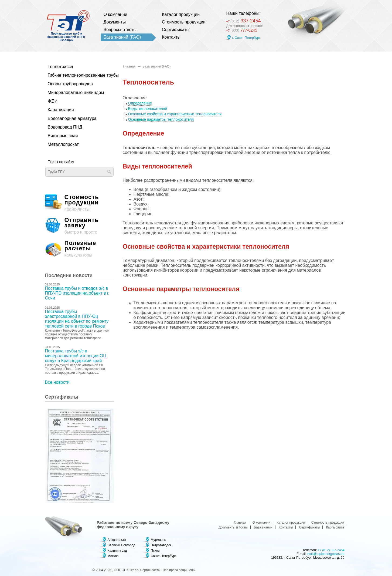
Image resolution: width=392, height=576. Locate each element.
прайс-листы (80, 203)
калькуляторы (80, 249)
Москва (113, 556)
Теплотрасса (61, 67)
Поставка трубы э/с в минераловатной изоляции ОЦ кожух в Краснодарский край (76, 356)
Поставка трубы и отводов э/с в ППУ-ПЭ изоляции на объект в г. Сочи (77, 293)
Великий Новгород (122, 545)
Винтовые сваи (63, 136)
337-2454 (246, 20)
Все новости (57, 382)
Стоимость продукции (184, 22)
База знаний (263, 527)
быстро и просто (80, 226)
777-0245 (243, 30)
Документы (115, 22)
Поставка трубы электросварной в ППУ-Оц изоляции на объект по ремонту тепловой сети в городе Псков (77, 319)
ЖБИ (53, 101)
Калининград (117, 551)
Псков (155, 551)
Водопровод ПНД (65, 127)
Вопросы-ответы (120, 30)
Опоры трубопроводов (70, 84)
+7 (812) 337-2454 (331, 550)
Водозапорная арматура (72, 118)
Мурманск (158, 540)
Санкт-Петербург (163, 556)
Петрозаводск (161, 545)
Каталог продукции (181, 14)
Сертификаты (176, 30)
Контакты (171, 37)
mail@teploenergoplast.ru (326, 554)
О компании (115, 14)
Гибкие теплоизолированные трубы (77, 75)
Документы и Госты (233, 527)
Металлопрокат (63, 144)
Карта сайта (335, 527)
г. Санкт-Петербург (246, 38)
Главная (129, 66)
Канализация (61, 110)
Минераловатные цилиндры (76, 92)
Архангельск (117, 540)
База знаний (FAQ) (122, 37)
